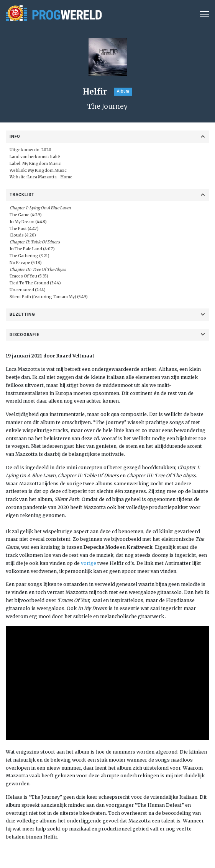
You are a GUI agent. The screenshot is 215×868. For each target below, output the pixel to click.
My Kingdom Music (47, 170)
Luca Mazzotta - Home (50, 177)
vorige (89, 563)
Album (123, 91)
